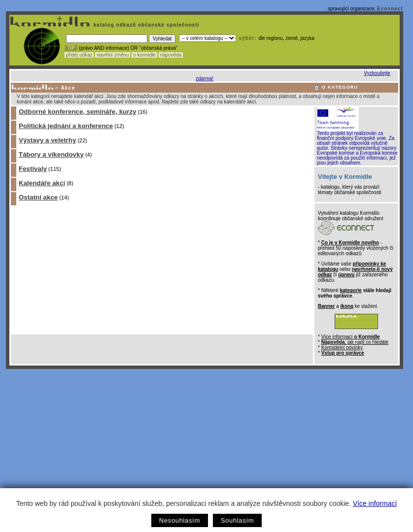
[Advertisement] (205, 443)
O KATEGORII (340, 87)
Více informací (375, 503)
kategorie (350, 290)
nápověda (171, 55)
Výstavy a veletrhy (47, 140)
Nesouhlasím (180, 520)
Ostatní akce (38, 197)
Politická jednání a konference (66, 126)
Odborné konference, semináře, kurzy (78, 112)
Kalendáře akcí (42, 183)
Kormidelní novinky (342, 348)
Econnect (390, 9)
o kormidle (144, 55)
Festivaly (33, 169)
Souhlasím (237, 520)
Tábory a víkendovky (51, 154)
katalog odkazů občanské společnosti (145, 25)
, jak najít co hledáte (355, 342)
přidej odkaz (79, 55)
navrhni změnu (113, 55)
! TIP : (71, 48)
